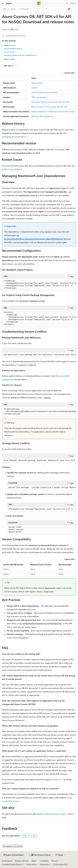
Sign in (73, 3)
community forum (10, 801)
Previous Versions (22, 861)
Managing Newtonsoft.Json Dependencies (20, 55)
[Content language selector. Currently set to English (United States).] (14, 855)
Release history (10, 45)
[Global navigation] (3, 3)
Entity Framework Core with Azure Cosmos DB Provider (53, 112)
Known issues (9, 52)
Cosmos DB (24, 9)
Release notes (37, 83)
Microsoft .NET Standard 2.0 (42, 116)
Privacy (54, 861)
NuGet (34, 88)
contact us (57, 779)
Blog (33, 861)
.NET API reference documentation (45, 92)
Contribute (44, 861)
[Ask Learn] (69, 9)
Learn (5, 9)
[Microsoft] (39, 3)
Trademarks (44, 864)
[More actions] (74, 9)
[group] (39, 285)
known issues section (11, 169)
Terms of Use (32, 864)
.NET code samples (39, 97)
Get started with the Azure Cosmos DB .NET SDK (50, 102)
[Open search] (67, 3)
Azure (13, 9)
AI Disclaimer (7, 861)
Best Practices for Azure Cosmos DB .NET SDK (49, 107)
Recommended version (13, 49)
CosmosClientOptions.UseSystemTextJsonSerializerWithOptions (33, 239)
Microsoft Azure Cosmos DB (52, 814)
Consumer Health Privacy (12, 864)
